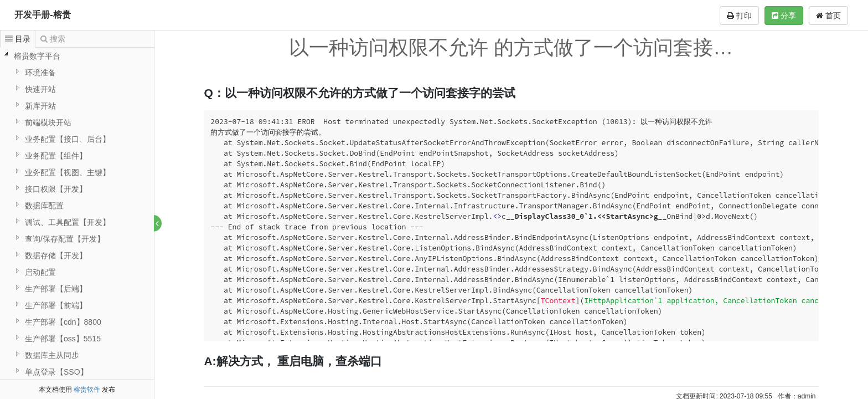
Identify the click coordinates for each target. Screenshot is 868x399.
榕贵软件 (87, 390)
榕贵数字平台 (37, 56)
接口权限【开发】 (56, 189)
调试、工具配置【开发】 (68, 222)
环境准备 (40, 73)
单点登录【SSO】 (56, 372)
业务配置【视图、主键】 (68, 172)
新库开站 (40, 106)
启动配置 (40, 272)
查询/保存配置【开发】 (65, 239)
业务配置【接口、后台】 (68, 139)
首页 (828, 16)
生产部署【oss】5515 (63, 339)
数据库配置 (44, 206)
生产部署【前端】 (56, 305)
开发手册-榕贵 (42, 15)
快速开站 (40, 89)
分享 (784, 16)
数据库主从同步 (52, 355)
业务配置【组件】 (56, 156)
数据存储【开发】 (56, 255)
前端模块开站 (48, 122)
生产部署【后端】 (56, 289)
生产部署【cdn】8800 (63, 322)
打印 (739, 16)
